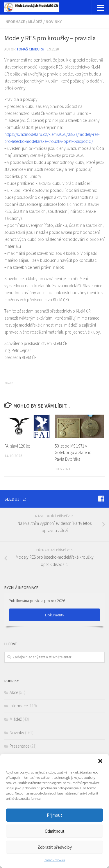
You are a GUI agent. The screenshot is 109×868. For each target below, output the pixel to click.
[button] (100, 761)
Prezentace (19, 746)
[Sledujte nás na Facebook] (101, 499)
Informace (15, 22)
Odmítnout (55, 831)
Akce (14, 692)
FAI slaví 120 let (17, 446)
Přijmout (54, 815)
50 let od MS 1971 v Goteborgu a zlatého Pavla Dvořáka (73, 453)
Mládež (35, 22)
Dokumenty (54, 615)
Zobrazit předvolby (55, 847)
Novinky (54, 22)
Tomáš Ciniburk (30, 49)
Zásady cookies (54, 860)
